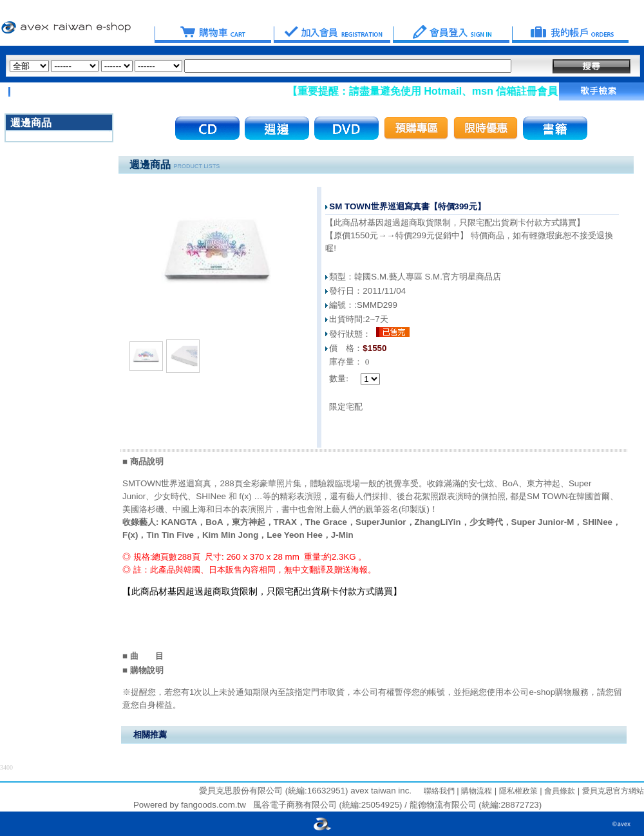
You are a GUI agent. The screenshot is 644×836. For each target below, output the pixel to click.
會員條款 (559, 791)
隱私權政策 (517, 791)
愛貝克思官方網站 (613, 791)
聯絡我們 (439, 791)
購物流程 (476, 791)
